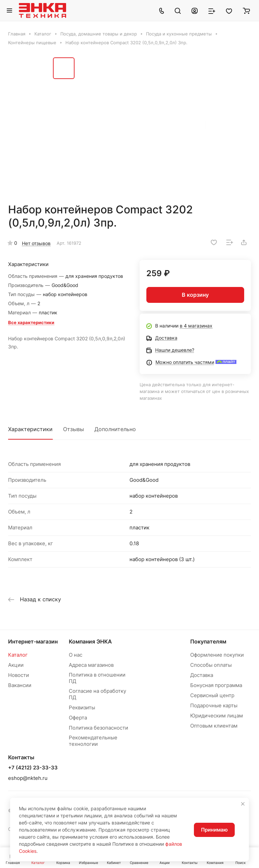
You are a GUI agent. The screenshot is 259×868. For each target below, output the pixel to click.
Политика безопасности (98, 728)
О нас (76, 655)
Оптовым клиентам (214, 726)
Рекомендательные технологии (93, 741)
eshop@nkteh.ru (28, 778)
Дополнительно (115, 429)
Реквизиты (82, 707)
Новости (19, 675)
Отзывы (74, 429)
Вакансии (20, 685)
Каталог (18, 655)
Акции (16, 665)
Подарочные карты (214, 705)
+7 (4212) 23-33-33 (33, 768)
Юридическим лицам (217, 716)
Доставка (202, 675)
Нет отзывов (36, 243)
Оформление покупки (217, 655)
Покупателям (208, 641)
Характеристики (30, 429)
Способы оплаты (211, 665)
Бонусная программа (216, 685)
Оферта (78, 718)
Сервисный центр (212, 695)
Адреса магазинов (91, 665)
